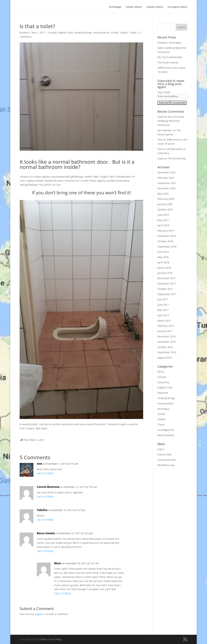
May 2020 (163, 194)
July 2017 (163, 299)
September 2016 (167, 352)
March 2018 (164, 268)
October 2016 (165, 347)
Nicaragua (163, 409)
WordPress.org (166, 465)
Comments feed (167, 460)
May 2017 (163, 310)
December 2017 (166, 278)
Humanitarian (101, 33)
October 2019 (165, 209)
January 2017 (165, 331)
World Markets (166, 435)
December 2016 (166, 336)
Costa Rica (163, 382)
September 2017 (167, 294)
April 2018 (163, 262)
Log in (161, 449)
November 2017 (167, 284)
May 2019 (163, 220)
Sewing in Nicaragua (169, 43)
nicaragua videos (177, 7)
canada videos (155, 7)
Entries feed (164, 454)
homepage (115, 7)
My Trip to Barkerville (170, 57)
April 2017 (163, 315)
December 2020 (166, 188)
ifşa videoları (165, 130)
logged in (40, 614)
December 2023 (166, 172)
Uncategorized (166, 430)
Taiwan (124, 33)
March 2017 (164, 321)
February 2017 (166, 326)
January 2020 (165, 204)
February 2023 (166, 178)
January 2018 (165, 273)
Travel (133, 33)
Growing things (83, 33)
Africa (161, 372)
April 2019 (163, 225)
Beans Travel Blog (51, 639)
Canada (52, 33)
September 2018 (167, 247)
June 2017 (163, 305)
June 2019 (163, 215)
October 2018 (165, 241)
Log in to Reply (45, 473)
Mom (26, 33)
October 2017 (165, 289)
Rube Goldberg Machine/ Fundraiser (171, 121)
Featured (163, 393)
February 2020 (166, 199)
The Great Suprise (168, 62)
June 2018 (163, 252)
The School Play (177, 158)
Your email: (164, 92)
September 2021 (167, 183)
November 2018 (167, 236)
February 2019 (166, 231)
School (115, 33)
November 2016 (167, 342)
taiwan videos (134, 7)
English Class (66, 33)
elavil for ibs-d (166, 117)
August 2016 (165, 358)
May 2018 (163, 257)
